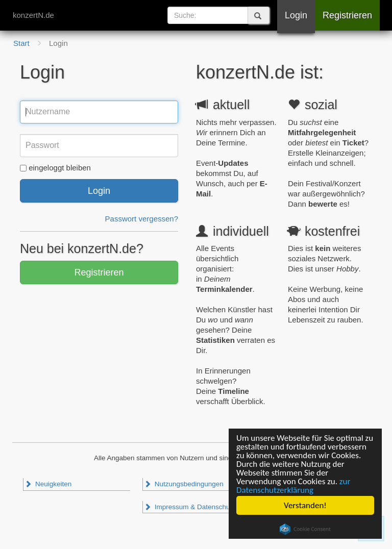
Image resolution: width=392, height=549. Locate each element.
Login (296, 15)
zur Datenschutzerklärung (293, 486)
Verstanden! (305, 505)
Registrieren (347, 15)
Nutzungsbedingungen (184, 484)
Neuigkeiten (48, 484)
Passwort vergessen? (142, 219)
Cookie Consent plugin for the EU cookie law (305, 529)
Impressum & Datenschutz (190, 507)
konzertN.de (33, 15)
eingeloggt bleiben (60, 168)
